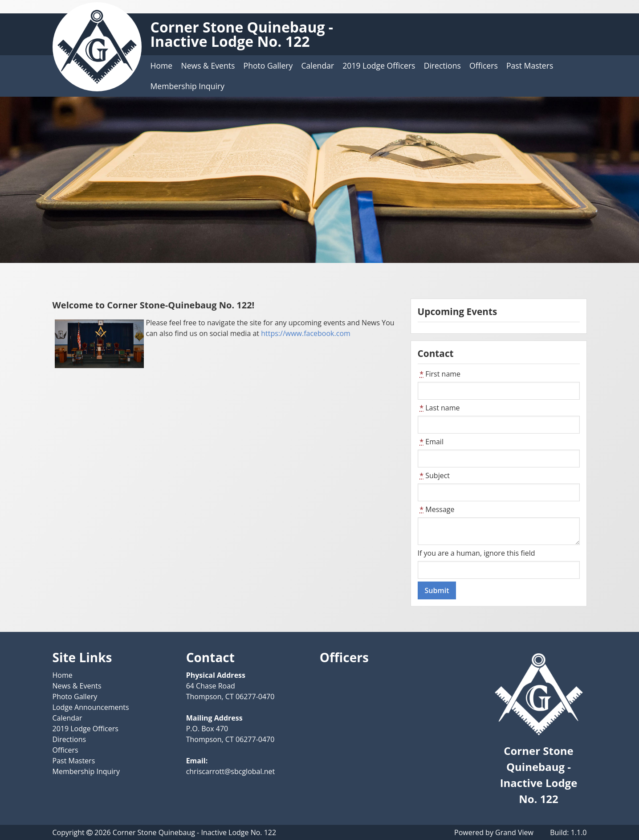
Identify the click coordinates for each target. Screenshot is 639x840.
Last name (439, 408)
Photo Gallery (268, 66)
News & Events (208, 66)
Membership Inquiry (187, 86)
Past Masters (530, 66)
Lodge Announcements (91, 707)
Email (431, 442)
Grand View (514, 832)
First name (439, 374)
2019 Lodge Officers (379, 66)
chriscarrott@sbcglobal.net (231, 771)
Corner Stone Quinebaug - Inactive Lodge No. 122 (242, 34)
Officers (484, 66)
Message (436, 509)
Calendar (317, 66)
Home (162, 66)
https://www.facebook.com (306, 333)
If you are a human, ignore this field (476, 553)
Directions (442, 66)
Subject (434, 475)
